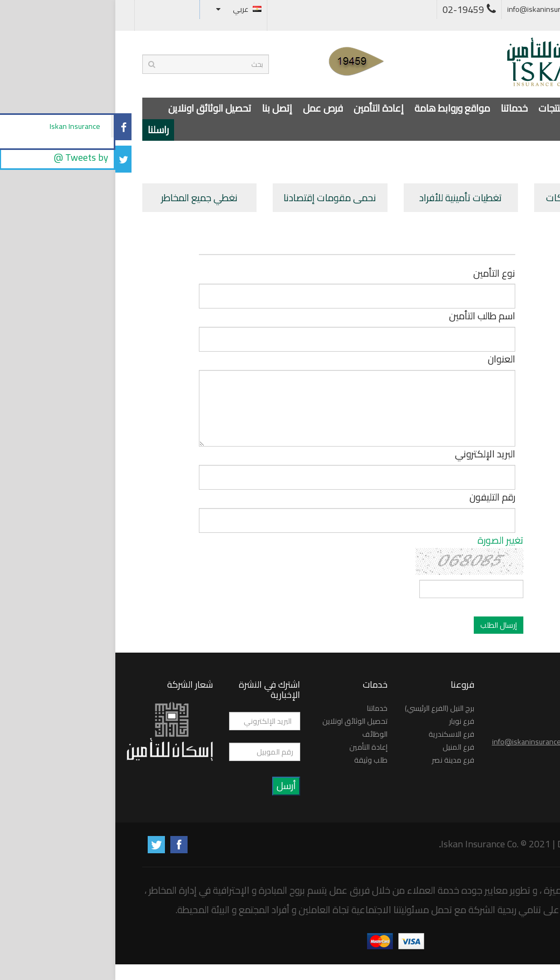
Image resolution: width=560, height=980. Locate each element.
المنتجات (439, 108)
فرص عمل (208, 108)
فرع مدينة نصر (338, 760)
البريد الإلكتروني (370, 454)
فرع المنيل (343, 747)
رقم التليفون (377, 498)
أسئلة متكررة (516, 9)
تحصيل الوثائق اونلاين (94, 108)
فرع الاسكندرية (336, 734)
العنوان (386, 359)
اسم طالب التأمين (367, 316)
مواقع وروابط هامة (337, 108)
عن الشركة (487, 108)
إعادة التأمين (263, 108)
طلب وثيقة (255, 760)
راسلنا (43, 130)
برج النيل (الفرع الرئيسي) (324, 708)
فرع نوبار (346, 721)
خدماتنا (399, 108)
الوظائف (260, 734)
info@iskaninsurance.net (438, 9)
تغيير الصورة (385, 540)
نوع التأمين (379, 274)
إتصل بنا (162, 108)
